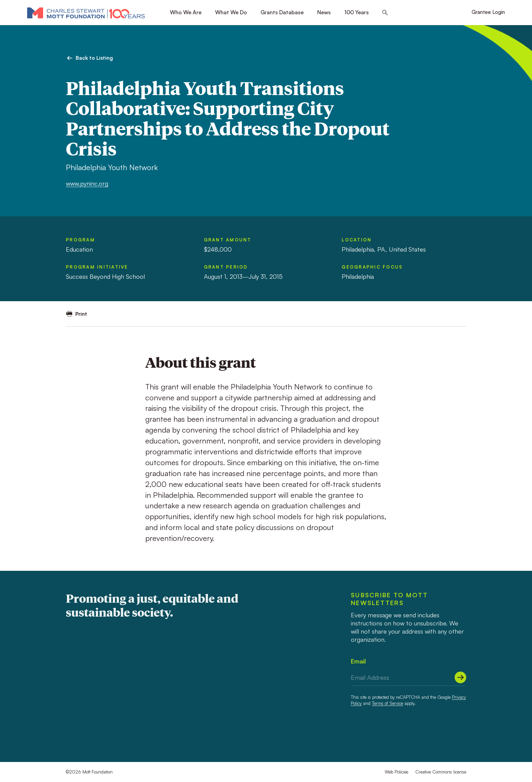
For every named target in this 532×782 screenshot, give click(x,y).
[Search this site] (385, 13)
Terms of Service (387, 703)
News (324, 12)
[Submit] (460, 677)
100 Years (357, 12)
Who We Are (186, 12)
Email (358, 661)
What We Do (231, 12)
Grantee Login (488, 12)
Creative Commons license (441, 772)
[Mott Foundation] (86, 13)
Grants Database (282, 12)
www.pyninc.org (87, 183)
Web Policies (397, 772)
